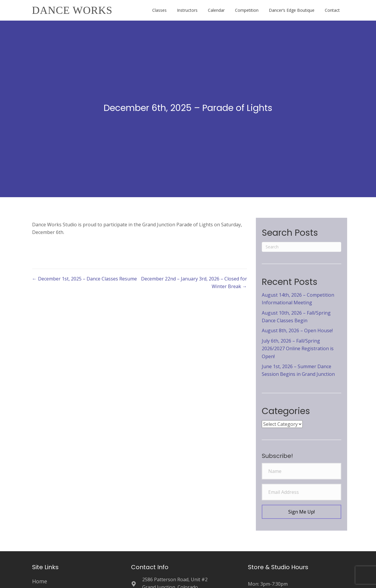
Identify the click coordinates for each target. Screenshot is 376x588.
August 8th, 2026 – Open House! (297, 330)
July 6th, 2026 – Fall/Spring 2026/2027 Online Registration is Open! (298, 349)
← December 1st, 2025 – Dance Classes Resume (85, 279)
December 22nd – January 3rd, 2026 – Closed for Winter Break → (194, 283)
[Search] (302, 247)
